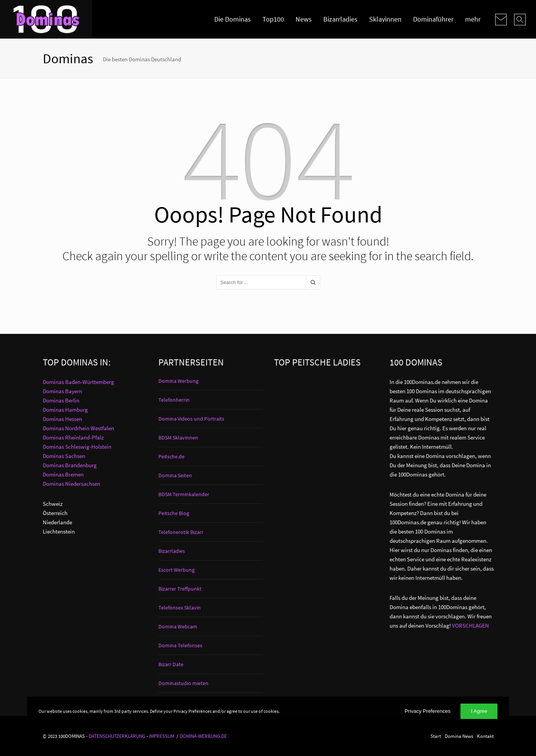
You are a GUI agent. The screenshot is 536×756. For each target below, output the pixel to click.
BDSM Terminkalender (184, 494)
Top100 (273, 19)
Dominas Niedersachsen (71, 484)
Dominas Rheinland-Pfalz (73, 437)
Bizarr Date (171, 664)
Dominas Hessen (62, 419)
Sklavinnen (385, 19)
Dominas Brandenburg (70, 465)
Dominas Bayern (62, 391)
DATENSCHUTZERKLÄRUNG (117, 736)
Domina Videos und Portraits (191, 419)
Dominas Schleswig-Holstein (77, 447)
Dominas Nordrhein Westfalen (78, 428)
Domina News (459, 736)
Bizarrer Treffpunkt (180, 589)
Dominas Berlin (61, 400)
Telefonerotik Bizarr (181, 532)
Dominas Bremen (63, 474)
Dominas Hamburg (65, 410)
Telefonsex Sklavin (180, 608)
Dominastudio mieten (183, 683)
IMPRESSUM (162, 736)
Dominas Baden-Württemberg (78, 382)
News (304, 19)
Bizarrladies (340, 19)
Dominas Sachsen (64, 456)
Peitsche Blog (174, 513)
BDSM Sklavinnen (178, 438)
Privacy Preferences (428, 711)
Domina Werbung (178, 381)
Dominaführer (433, 19)
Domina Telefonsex (180, 645)
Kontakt (485, 736)
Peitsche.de (171, 456)
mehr (473, 19)
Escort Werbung (176, 570)
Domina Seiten (175, 475)
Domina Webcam (178, 626)
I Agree (479, 711)
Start (436, 736)
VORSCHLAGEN (470, 626)
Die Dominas (233, 19)
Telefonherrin (174, 400)
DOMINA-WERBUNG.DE (203, 736)
